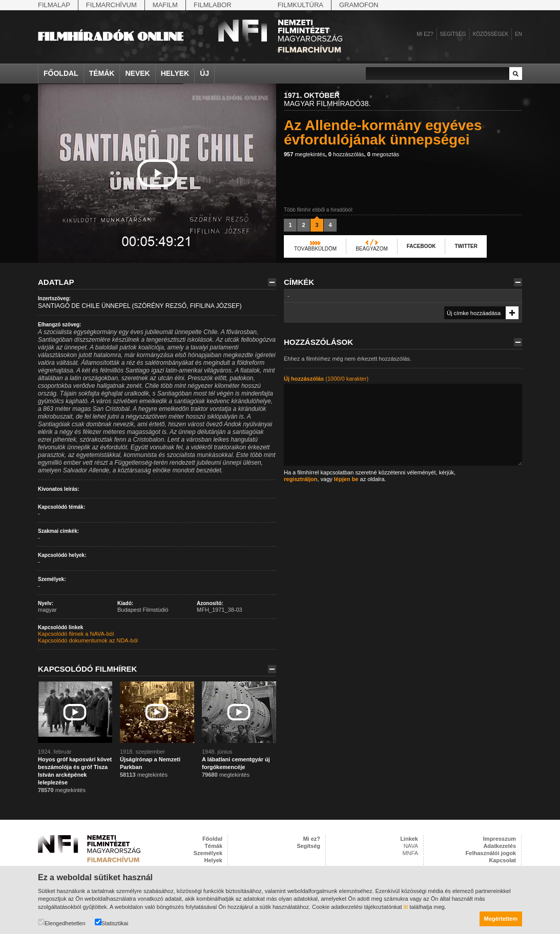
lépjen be (346, 479)
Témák (102, 73)
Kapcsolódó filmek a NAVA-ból (76, 634)
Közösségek (491, 34)
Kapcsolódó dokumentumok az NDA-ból (88, 640)
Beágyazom (372, 249)
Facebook (421, 246)
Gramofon (359, 5)
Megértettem (501, 919)
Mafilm (165, 5)
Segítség (453, 34)
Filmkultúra (300, 5)
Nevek (137, 73)
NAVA (411, 846)
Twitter (466, 246)
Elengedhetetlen (62, 922)
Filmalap (54, 5)
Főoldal (61, 73)
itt (406, 907)
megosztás (383, 154)
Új (204, 73)
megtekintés (305, 154)
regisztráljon (300, 479)
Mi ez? (425, 34)
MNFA (410, 853)
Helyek (175, 73)
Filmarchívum (111, 5)
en (518, 34)
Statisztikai (112, 922)
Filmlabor (213, 5)
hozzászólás (346, 154)
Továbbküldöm (315, 249)
